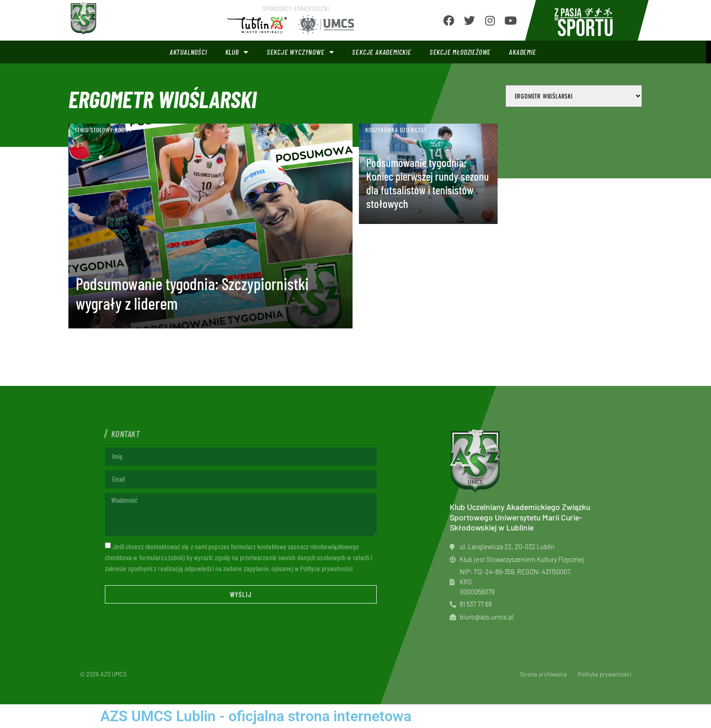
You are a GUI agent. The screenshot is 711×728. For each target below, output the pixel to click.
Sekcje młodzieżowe (460, 52)
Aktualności (188, 52)
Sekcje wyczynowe (301, 52)
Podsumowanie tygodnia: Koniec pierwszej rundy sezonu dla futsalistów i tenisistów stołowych (428, 183)
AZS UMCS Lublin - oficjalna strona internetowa (256, 716)
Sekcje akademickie (381, 52)
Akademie (522, 52)
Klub (237, 52)
